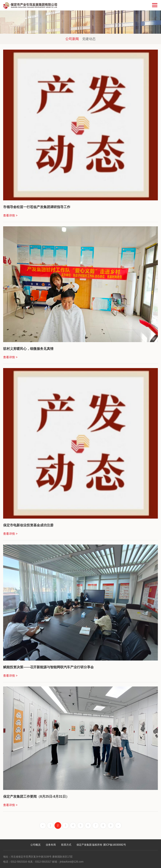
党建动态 (89, 39)
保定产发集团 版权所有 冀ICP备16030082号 (101, 845)
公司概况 (35, 845)
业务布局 (51, 845)
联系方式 (66, 845)
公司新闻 (72, 39)
